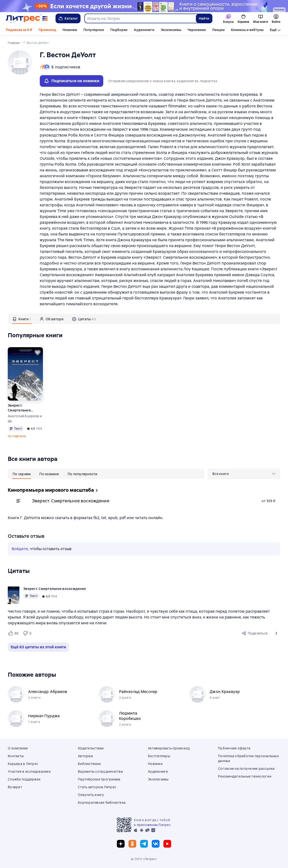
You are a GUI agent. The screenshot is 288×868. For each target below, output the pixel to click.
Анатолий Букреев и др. (25, 418)
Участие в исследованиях (29, 772)
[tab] (22, 319)
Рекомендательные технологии (245, 776)
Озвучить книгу (91, 795)
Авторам (85, 756)
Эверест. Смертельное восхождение (20, 408)
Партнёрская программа (99, 779)
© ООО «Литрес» (144, 859)
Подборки (119, 30)
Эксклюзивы (171, 30)
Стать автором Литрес (97, 787)
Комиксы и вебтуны (247, 30)
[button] (276, 633)
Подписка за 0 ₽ (19, 30)
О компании (18, 748)
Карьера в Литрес (23, 764)
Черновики (197, 30)
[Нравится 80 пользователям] (13, 633)
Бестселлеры (159, 756)
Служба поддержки (24, 779)
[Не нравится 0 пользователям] (28, 633)
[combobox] (140, 18)
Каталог (68, 18)
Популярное (94, 30)
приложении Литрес (154, 825)
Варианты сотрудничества (100, 772)
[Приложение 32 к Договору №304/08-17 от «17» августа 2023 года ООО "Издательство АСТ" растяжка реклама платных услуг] (144, 6)
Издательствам (91, 748)
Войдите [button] (20, 549)
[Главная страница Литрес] (27, 18)
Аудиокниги (144, 30)
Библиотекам (89, 764)
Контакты (16, 756)
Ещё (273, 30)
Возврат (15, 787)
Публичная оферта (234, 748)
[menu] (244, 474)
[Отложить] (38, 353)
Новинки (70, 30)
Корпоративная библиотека (102, 803)
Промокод (47, 30)
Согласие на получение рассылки (246, 769)
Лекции (218, 30)
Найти (204, 18)
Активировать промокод (169, 748)
